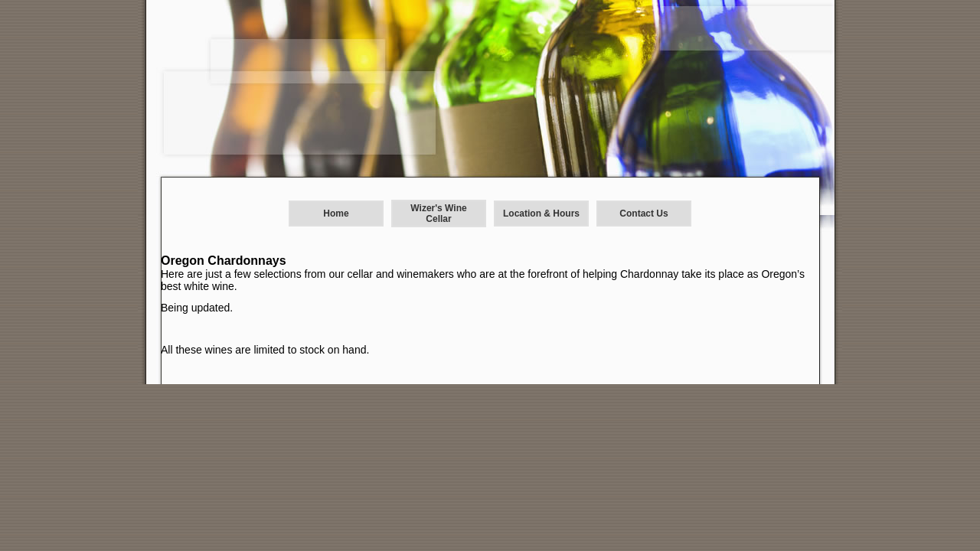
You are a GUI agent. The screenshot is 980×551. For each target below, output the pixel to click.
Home (336, 214)
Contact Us (644, 214)
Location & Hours (541, 214)
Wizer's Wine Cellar (438, 214)
